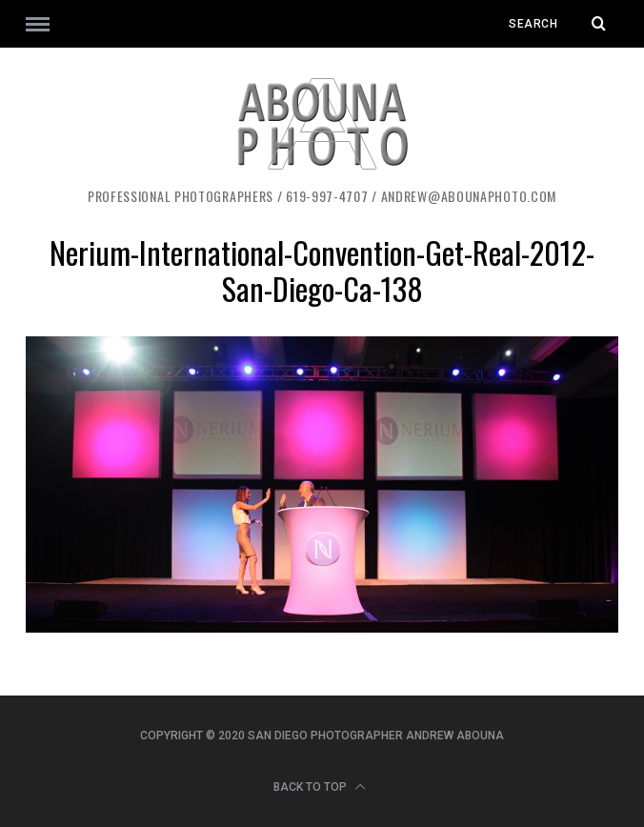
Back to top (320, 787)
